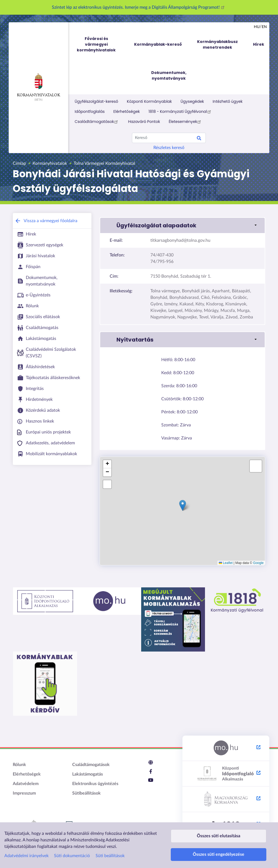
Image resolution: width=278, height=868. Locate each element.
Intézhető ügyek (228, 101)
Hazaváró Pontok (144, 122)
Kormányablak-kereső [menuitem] (158, 44)
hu (257, 27)
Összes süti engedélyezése (219, 852)
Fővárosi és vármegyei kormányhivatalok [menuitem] (101, 44)
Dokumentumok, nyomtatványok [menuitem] (169, 75)
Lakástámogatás (88, 774)
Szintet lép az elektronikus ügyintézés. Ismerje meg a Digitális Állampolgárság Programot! (139, 7)
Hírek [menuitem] (259, 44)
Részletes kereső (169, 148)
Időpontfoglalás (90, 111)
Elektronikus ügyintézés (95, 784)
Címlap (19, 163)
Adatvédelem (26, 784)
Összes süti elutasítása (219, 828)
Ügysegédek (192, 101)
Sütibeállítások (86, 793)
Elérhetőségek (127, 111)
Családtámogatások (97, 122)
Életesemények (186, 122)
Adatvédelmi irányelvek (26, 851)
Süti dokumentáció (72, 851)
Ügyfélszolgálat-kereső (96, 101)
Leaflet (226, 563)
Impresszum (24, 793)
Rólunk (19, 765)
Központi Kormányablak (149, 101)
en (264, 27)
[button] (182, 225)
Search (199, 139)
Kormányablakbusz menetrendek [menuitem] (217, 44)
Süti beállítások (110, 851)
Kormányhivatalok (38, 85)
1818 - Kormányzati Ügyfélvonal (180, 111)
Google (258, 563)
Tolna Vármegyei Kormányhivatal (104, 163)
